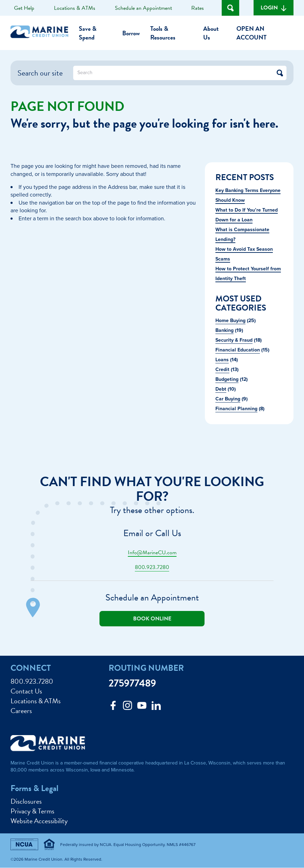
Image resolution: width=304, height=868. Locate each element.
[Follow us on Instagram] (127, 707)
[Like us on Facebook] (113, 707)
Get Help (24, 8)
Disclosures (26, 801)
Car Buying (228, 399)
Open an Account (251, 33)
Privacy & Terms (32, 811)
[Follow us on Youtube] (142, 707)
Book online (152, 619)
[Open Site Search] (230, 8)
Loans (222, 360)
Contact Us (26, 691)
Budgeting (227, 379)
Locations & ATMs (75, 8)
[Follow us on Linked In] (156, 707)
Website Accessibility (39, 821)
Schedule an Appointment (143, 8)
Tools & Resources (163, 33)
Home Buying (230, 321)
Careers (21, 711)
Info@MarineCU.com (152, 553)
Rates (198, 8)
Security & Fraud (234, 340)
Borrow (131, 33)
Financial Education (238, 350)
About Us (211, 33)
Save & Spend (88, 33)
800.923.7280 (152, 567)
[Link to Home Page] (42, 33)
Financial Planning (236, 409)
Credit (222, 369)
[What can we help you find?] (180, 73)
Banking (224, 330)
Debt (221, 389)
